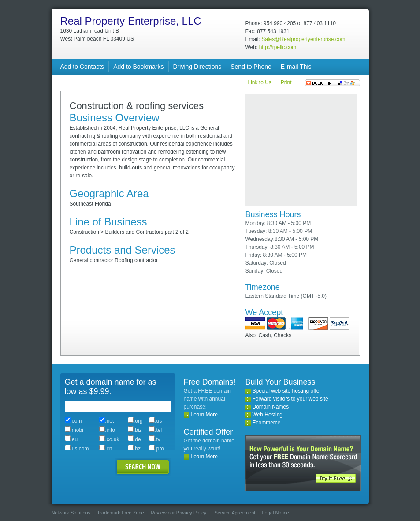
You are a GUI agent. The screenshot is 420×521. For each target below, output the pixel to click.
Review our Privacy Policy (179, 513)
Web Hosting (268, 415)
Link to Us (259, 82)
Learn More (204, 415)
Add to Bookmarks (138, 67)
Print (286, 82)
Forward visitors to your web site (290, 399)
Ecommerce (267, 423)
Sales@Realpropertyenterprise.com (303, 39)
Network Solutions (71, 513)
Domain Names (271, 407)
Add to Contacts (82, 67)
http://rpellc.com (278, 47)
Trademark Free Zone (121, 513)
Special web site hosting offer (287, 391)
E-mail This (296, 67)
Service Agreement (235, 513)
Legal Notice (275, 513)
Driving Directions (197, 67)
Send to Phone (251, 67)
